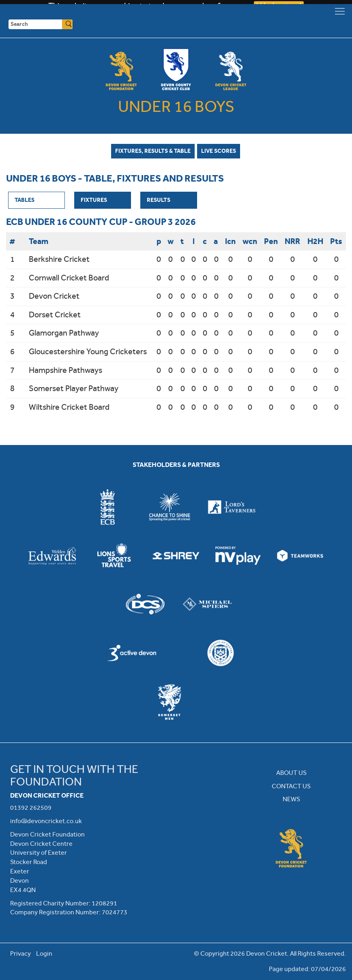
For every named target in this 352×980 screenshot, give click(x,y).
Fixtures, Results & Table (153, 151)
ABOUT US (291, 773)
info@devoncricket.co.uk (46, 821)
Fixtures (94, 200)
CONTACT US (291, 786)
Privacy (20, 953)
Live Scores (219, 151)
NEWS (291, 799)
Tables (25, 200)
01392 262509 (31, 808)
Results (159, 200)
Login (44, 953)
